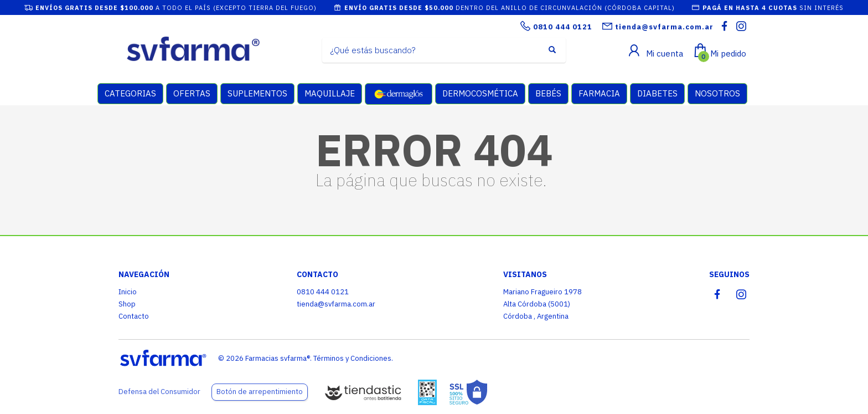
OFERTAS (192, 93)
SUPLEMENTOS (257, 93)
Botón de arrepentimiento (260, 392)
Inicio (128, 292)
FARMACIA (599, 93)
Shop (127, 304)
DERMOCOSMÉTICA (480, 93)
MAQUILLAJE (330, 93)
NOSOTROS (717, 93)
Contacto (134, 316)
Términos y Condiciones (352, 358)
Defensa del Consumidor (159, 392)
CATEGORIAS (130, 93)
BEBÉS (548, 93)
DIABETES (657, 93)
